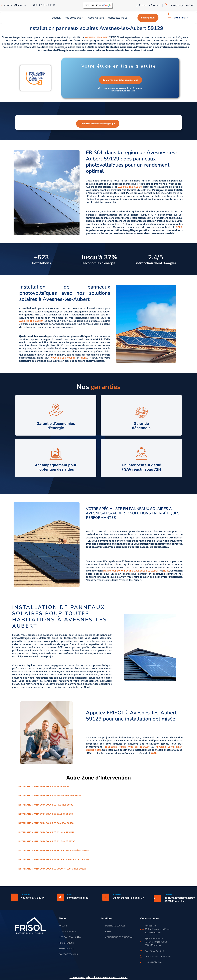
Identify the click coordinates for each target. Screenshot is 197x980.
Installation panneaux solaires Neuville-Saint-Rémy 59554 (53, 852)
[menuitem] (74, 19)
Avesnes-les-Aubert (97, 39)
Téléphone (26, 896)
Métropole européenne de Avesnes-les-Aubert (131, 573)
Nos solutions (70, 939)
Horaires (117, 896)
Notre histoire (67, 933)
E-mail (70, 896)
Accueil (63, 928)
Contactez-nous (68, 956)
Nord (179, 229)
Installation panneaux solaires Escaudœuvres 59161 (49, 798)
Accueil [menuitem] (56, 19)
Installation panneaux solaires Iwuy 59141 (43, 788)
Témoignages (66, 950)
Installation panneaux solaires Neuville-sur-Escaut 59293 (53, 861)
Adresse (168, 896)
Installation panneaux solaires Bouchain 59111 (46, 834)
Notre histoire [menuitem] (96, 19)
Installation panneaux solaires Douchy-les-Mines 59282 (52, 871)
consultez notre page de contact (127, 749)
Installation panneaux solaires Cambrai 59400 (46, 825)
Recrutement (67, 945)
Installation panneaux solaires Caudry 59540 (45, 816)
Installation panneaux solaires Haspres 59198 (45, 807)
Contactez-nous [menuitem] (118, 19)
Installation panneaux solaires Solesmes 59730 (47, 843)
